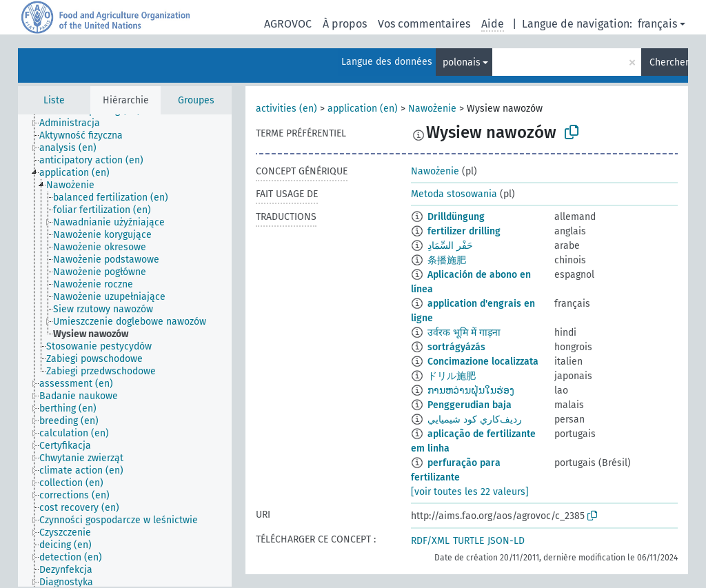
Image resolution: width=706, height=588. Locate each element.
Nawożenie (432, 109)
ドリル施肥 (452, 376)
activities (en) (286, 109)
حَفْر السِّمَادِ (450, 246)
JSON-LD (506, 541)
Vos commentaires (424, 24)
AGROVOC (288, 24)
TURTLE (468, 541)
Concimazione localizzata (483, 362)
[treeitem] (75, 123)
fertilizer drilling (464, 231)
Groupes (196, 100)
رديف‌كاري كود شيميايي (475, 419)
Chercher (669, 62)
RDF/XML (430, 541)
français (657, 24)
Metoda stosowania (454, 194)
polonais (462, 62)
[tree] (125, 351)
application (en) (363, 109)
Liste (54, 100)
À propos (345, 24)
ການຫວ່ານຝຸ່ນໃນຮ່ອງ (471, 391)
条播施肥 (447, 260)
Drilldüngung (456, 217)
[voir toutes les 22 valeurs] (470, 492)
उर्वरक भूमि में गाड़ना (464, 333)
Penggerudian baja (470, 405)
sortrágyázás (456, 347)
